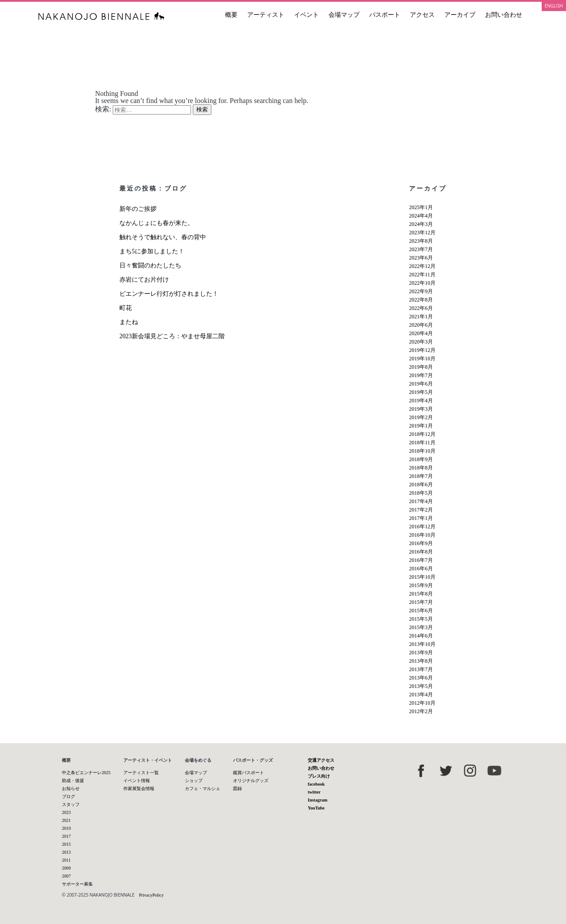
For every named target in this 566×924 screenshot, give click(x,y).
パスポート (385, 15)
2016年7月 (421, 560)
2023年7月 (421, 249)
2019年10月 (422, 359)
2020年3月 (421, 342)
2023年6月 (421, 258)
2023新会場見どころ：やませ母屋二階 (172, 336)
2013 (66, 852)
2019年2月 (421, 417)
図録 (237, 788)
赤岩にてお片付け (144, 280)
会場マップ (344, 15)
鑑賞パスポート (249, 773)
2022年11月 (422, 275)
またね (129, 322)
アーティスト (266, 15)
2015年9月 (421, 585)
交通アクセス (321, 760)
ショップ (194, 781)
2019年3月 (421, 409)
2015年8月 (421, 594)
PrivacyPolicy (151, 895)
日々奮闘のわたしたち (150, 265)
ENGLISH (554, 6)
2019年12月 (422, 350)
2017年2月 (421, 510)
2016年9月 (421, 543)
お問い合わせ (504, 15)
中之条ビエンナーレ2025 (86, 773)
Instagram (317, 800)
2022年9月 (421, 291)
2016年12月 (422, 527)
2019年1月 (421, 426)
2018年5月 (421, 493)
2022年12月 (422, 266)
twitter (314, 792)
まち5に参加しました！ (152, 251)
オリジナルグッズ (251, 781)
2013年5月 (421, 686)
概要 (231, 15)
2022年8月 (421, 300)
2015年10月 (422, 577)
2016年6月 (421, 569)
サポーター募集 (77, 884)
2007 (66, 876)
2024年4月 (421, 216)
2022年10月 (422, 283)
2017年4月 (421, 501)
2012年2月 (421, 711)
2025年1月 (421, 207)
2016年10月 (422, 535)
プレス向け (319, 776)
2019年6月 (421, 384)
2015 (66, 844)
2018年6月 (421, 485)
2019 (66, 828)
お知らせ (71, 788)
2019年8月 (421, 367)
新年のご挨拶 (138, 209)
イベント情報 (137, 781)
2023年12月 (422, 233)
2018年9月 (421, 459)
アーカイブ (460, 15)
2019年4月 (421, 401)
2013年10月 (422, 644)
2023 (66, 812)
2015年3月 (421, 627)
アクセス (422, 15)
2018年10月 (422, 451)
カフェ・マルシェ (203, 788)
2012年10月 (422, 703)
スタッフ (71, 804)
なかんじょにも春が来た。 (157, 223)
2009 (66, 868)
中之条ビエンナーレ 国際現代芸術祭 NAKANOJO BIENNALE (101, 16)
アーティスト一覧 (141, 773)
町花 (126, 308)
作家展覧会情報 (139, 788)
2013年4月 (421, 695)
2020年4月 (421, 333)
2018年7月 (421, 476)
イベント (306, 15)
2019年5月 (421, 392)
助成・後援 (73, 781)
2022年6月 (421, 308)
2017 (66, 836)
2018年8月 (421, 468)
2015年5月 (421, 619)
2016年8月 (421, 552)
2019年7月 (421, 375)
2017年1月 (421, 518)
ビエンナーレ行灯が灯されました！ (169, 294)
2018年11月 (422, 443)
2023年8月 (421, 241)
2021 (66, 820)
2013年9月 (421, 653)
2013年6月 (421, 678)
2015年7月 (421, 602)
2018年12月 (422, 434)
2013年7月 (421, 669)
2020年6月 (421, 325)
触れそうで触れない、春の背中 (163, 237)
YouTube (316, 808)
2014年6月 (421, 636)
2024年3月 (421, 224)
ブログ (69, 796)
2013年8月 (421, 661)
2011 (66, 860)
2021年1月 (421, 317)
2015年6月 (421, 611)
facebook (316, 784)
